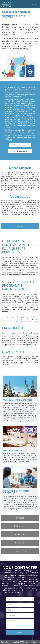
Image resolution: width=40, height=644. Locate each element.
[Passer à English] (34, 4)
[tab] (20, 226)
